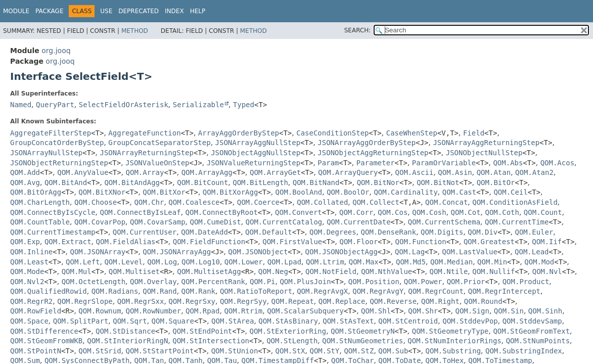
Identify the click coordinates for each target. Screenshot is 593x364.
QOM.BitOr (496, 183)
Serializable (198, 105)
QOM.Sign (472, 311)
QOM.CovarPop (100, 222)
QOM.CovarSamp (158, 222)
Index (174, 11)
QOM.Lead (532, 252)
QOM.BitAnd (66, 183)
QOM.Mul (77, 271)
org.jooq (56, 51)
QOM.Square (173, 321)
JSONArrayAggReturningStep (486, 143)
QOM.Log (162, 262)
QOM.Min (492, 262)
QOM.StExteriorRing (288, 331)
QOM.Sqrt (130, 321)
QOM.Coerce (258, 202)
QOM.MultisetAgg (209, 271)
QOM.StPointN (36, 351)
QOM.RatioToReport (256, 291)
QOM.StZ (359, 351)
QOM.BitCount (202, 183)
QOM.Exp (25, 242)
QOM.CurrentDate (358, 222)
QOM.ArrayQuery (348, 172)
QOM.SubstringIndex (524, 351)
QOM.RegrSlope (85, 301)
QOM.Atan (494, 172)
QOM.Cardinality (405, 192)
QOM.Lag (410, 252)
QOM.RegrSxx (141, 301)
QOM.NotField (331, 271)
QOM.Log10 (201, 262)
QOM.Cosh (429, 212)
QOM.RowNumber (154, 311)
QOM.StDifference (44, 331)
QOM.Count (543, 212)
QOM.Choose (96, 202)
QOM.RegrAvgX (322, 291)
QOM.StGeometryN (362, 331)
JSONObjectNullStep (484, 153)
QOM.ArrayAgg (207, 172)
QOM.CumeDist (215, 222)
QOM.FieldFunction (209, 242)
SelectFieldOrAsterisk (124, 105)
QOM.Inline (31, 252)
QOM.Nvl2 (27, 282)
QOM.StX (290, 351)
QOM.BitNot (438, 183)
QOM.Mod (539, 262)
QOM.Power (423, 282)
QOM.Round (483, 301)
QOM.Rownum (100, 311)
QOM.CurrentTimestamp (53, 232)
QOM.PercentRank (213, 282)
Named (21, 105)
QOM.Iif (547, 242)
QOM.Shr (423, 311)
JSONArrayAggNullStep (258, 143)
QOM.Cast (459, 192)
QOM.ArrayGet (275, 172)
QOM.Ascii (415, 172)
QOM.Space (29, 321)
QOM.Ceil (510, 192)
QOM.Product (526, 282)
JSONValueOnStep (157, 163)
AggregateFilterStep (51, 133)
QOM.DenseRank (389, 232)
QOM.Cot (466, 212)
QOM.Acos (557, 163)
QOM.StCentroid (408, 321)
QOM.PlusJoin (305, 282)
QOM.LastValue (470, 252)
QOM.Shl (376, 311)
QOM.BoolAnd (299, 192)
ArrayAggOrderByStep (239, 133)
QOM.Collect (376, 202)
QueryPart (55, 105)
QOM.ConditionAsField (515, 202)
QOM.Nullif (493, 271)
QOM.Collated (322, 202)
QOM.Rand (159, 291)
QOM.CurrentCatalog (284, 222)
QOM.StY (324, 351)
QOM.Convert (299, 212)
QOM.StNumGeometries (362, 341)
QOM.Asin (455, 172)
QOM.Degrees (333, 232)
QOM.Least (29, 262)
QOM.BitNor (378, 183)
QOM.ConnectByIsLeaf (140, 212)
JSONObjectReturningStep (59, 163)
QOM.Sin (509, 311)
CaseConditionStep (332, 133)
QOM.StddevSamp (532, 321)
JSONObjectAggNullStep (256, 153)
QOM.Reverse (393, 301)
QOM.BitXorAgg (231, 192)
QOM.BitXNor (102, 192)
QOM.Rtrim (243, 311)
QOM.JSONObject (258, 252)
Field (474, 133)
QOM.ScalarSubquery (305, 311)
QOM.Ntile (449, 271)
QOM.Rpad (202, 311)
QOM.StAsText (348, 321)
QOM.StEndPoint (202, 331)
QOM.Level (123, 262)
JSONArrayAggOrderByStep (367, 143)
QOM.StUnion (235, 351)
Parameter (376, 163)
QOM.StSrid (100, 351)
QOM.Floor (358, 242)
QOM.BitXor (164, 192)
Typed (244, 105)
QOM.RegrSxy (192, 301)
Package (49, 11)
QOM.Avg (25, 183)
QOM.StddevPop (470, 321)
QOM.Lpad (284, 262)
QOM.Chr (149, 202)
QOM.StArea (233, 321)
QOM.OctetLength (94, 282)
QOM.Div (483, 232)
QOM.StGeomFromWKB (46, 341)
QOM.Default (269, 232)
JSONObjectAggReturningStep (373, 153)
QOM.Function (421, 242)
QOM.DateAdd (204, 232)
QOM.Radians (115, 291)
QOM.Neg (273, 271)
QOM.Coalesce (194, 202)
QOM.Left (83, 262)
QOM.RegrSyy (243, 301)
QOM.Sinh (545, 311)
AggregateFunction (144, 133)
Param (328, 163)
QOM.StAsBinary (288, 321)
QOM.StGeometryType (450, 331)
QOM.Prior (466, 282)
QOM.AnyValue (83, 172)
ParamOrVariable (444, 163)
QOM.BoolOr (348, 192)
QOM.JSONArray (98, 252)
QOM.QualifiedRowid (49, 291)
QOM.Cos (393, 212)
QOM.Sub (393, 351)
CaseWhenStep (412, 133)
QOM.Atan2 (534, 172)
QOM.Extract (68, 242)
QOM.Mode (27, 271)
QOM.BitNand (316, 183)
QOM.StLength (292, 341)
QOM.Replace (342, 301)
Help (198, 11)
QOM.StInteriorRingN (127, 341)
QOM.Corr (356, 212)
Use (106, 11)
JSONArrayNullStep (46, 153)
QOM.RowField (36, 311)
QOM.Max (364, 262)
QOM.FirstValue (292, 242)
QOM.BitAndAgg (132, 183)
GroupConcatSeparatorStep (159, 143)
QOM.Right (440, 301)
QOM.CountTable (40, 222)
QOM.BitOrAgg (36, 192)
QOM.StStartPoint (160, 351)
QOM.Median (451, 262)
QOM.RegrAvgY (378, 291)
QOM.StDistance (125, 331)
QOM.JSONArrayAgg (177, 252)
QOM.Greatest (489, 242)
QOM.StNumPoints (538, 341)
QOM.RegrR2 (31, 301)
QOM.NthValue (386, 271)
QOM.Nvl (547, 271)
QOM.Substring (453, 351)
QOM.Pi (263, 282)
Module (16, 11)
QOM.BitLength (260, 183)
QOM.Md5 (411, 262)
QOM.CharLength (40, 202)
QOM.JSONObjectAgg (341, 252)
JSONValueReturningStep (254, 163)
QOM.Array (145, 172)
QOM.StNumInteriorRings (454, 341)
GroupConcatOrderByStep (57, 143)
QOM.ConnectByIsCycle (53, 212)
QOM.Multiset (134, 271)
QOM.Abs (508, 163)
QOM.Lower (244, 262)
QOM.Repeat (293, 301)
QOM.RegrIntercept (504, 291)
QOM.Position (374, 282)
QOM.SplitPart (81, 321)
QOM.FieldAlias (126, 242)
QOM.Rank (198, 291)
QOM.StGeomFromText (531, 331)
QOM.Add (25, 172)
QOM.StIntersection (211, 341)
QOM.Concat (446, 202)
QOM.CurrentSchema (444, 222)
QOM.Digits (442, 232)
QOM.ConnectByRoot (222, 212)
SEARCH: (358, 30)
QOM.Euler (534, 232)
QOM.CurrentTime (517, 222)
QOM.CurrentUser (145, 232)
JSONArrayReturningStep (147, 153)
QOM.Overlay (153, 282)
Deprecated (139, 11)
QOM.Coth (502, 212)
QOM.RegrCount (436, 291)
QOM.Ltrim (325, 262)
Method (135, 31)
